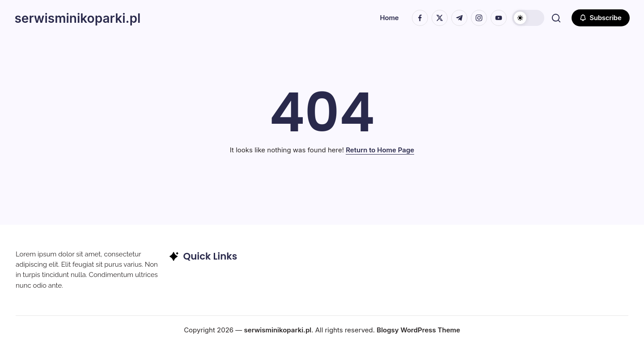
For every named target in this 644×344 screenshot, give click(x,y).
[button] (527, 18)
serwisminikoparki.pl (83, 18)
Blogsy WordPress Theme (418, 330)
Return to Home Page (380, 150)
